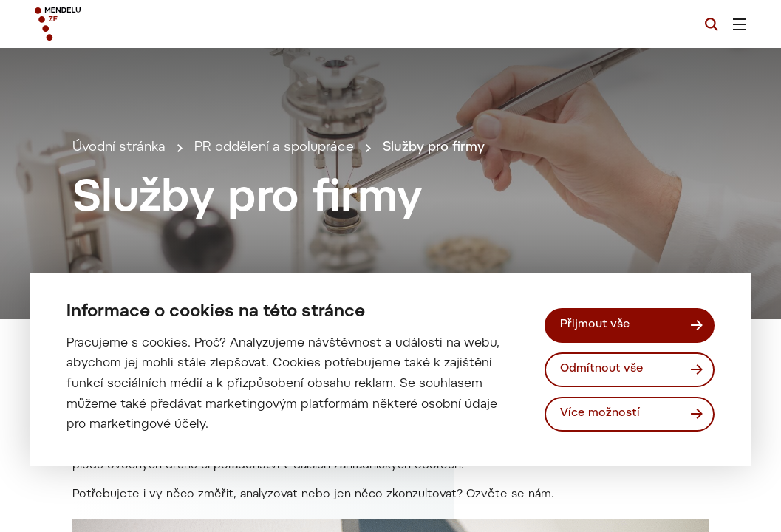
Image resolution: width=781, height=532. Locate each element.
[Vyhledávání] (712, 24)
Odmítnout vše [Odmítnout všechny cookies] (602, 369)
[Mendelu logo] (117, 24)
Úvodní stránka (119, 148)
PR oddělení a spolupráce (274, 148)
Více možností (600, 413)
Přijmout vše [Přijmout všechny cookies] (595, 325)
